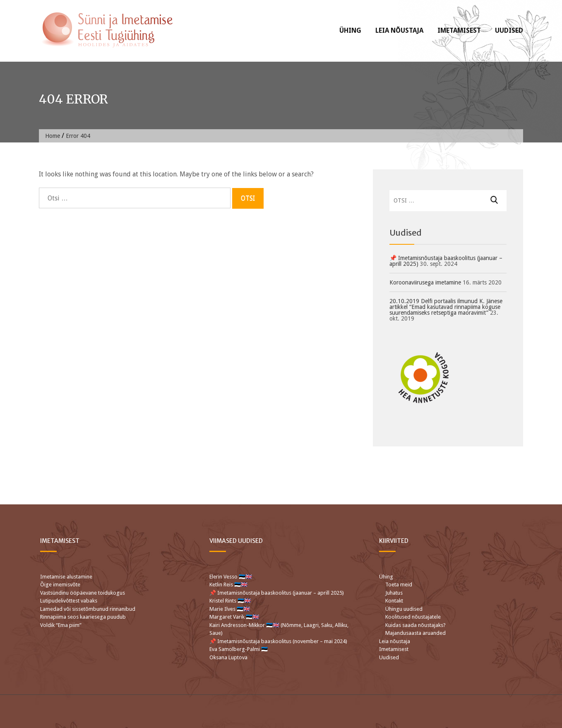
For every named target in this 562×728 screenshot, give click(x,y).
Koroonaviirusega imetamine (425, 282)
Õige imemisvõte (60, 585)
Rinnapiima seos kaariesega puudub (83, 617)
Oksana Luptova (228, 657)
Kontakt (394, 601)
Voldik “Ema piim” (61, 625)
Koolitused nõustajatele (413, 617)
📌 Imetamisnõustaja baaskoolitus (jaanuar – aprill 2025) (446, 261)
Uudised (509, 30)
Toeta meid (399, 585)
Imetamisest (459, 30)
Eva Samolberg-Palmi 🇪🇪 (239, 649)
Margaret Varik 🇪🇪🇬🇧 (235, 617)
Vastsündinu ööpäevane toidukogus (83, 593)
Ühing (350, 30)
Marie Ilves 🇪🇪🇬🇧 (230, 609)
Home (53, 136)
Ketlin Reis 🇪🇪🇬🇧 (228, 585)
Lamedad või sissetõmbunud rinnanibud (88, 609)
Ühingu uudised (404, 609)
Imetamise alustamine (66, 577)
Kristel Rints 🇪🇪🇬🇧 (230, 601)
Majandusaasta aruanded (415, 633)
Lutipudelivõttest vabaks (69, 601)
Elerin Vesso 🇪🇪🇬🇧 (231, 577)
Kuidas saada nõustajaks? (415, 625)
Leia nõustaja (399, 30)
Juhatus (394, 593)
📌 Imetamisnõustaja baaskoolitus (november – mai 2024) (278, 641)
